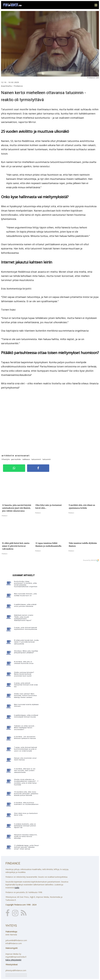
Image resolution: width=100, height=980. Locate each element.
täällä (17, 888)
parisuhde (16, 459)
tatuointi (47, 459)
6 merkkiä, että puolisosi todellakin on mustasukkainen (26, 804)
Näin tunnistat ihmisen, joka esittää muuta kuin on (25, 595)
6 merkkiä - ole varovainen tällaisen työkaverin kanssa (25, 738)
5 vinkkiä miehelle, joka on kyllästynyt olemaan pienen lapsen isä (25, 826)
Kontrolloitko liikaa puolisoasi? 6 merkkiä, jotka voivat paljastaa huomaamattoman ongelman (26, 584)
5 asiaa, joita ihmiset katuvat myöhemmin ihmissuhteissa (26, 628)
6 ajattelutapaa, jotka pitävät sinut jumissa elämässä (25, 605)
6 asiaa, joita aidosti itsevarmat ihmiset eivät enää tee (26, 685)
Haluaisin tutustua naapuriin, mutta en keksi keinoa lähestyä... (26, 837)
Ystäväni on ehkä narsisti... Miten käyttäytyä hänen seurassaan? (25, 728)
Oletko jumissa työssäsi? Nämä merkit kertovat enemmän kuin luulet (24, 674)
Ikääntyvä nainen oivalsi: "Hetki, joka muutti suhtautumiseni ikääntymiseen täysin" (24, 618)
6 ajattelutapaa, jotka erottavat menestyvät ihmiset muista (26, 716)
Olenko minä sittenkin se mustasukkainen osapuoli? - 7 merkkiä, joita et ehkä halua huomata (26, 782)
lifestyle (6, 459)
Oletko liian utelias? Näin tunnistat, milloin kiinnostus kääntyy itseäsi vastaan (25, 696)
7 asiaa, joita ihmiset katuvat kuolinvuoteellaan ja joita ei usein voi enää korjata (26, 749)
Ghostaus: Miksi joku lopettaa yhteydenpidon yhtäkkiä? (26, 652)
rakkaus (26, 459)
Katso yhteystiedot (13, 960)
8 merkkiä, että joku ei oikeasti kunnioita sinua (24, 663)
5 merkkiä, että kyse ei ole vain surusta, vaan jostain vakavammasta (25, 771)
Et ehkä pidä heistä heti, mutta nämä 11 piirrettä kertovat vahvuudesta (26, 642)
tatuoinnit (36, 459)
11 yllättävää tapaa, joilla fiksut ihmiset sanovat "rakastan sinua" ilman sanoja (26, 847)
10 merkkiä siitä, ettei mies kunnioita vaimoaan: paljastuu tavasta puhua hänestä (26, 794)
